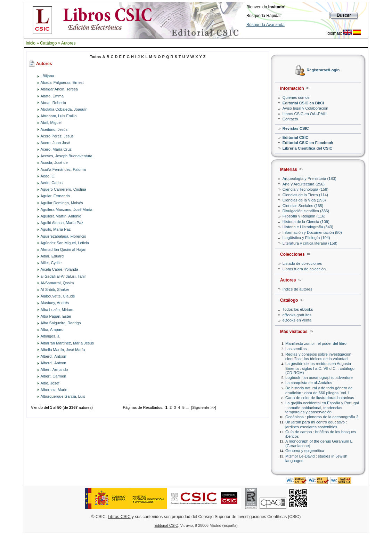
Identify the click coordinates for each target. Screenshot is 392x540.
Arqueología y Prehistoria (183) (309, 178)
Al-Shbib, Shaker (55, 289)
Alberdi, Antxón (54, 356)
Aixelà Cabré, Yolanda (59, 269)
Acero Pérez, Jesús (57, 136)
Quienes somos (296, 97)
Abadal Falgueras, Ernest (62, 82)
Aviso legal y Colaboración (305, 108)
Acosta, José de (54, 162)
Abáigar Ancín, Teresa (59, 89)
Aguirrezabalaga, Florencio (63, 236)
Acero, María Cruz (56, 149)
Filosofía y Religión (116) (304, 216)
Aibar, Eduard (52, 256)
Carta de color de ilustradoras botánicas (320, 398)
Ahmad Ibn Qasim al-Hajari (64, 249)
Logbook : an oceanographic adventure (319, 378)
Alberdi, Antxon (54, 363)
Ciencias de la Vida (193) (304, 200)
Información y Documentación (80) (312, 232)
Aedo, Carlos (52, 183)
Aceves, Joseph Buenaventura (67, 156)
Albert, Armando (54, 370)
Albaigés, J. (51, 336)
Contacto (290, 119)
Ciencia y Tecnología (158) (305, 189)
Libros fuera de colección (304, 269)
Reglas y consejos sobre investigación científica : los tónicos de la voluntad (318, 356)
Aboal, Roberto (53, 103)
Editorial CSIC (296, 137)
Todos (95, 57)
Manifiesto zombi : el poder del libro (316, 343)
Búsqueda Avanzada (266, 25)
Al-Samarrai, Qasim (57, 283)
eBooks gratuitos (297, 315)
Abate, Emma (52, 96)
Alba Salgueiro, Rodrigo (61, 323)
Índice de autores (297, 289)
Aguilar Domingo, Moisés (62, 203)
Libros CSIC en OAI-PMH (305, 114)
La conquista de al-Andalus (309, 383)
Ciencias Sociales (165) (303, 206)
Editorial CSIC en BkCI (303, 103)
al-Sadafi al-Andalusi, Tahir (63, 276)
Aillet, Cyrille (51, 263)
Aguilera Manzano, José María (67, 209)
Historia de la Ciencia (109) (306, 222)
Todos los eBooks (298, 309)
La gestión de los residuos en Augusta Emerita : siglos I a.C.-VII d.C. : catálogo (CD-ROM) (320, 368)
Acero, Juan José (55, 143)
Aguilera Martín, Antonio (61, 216)
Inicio (31, 43)
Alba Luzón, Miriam (57, 310)
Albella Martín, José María (63, 350)
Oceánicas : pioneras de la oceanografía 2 (322, 417)
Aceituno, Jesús (54, 129)
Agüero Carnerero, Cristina (63, 189)
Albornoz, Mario (54, 390)
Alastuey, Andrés (55, 303)
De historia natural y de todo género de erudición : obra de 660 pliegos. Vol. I (319, 390)
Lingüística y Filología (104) (306, 238)
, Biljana (47, 76)
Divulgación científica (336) (306, 211)
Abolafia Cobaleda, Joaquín (64, 109)
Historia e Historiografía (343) (308, 227)
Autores (68, 43)
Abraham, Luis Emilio (59, 116)
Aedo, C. (48, 176)
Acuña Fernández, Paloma (63, 169)
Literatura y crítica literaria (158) (310, 243)
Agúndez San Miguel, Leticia (65, 243)
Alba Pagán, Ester (56, 316)
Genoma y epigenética (305, 451)
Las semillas (296, 349)
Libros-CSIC (119, 517)
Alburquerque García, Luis (63, 396)
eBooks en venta (297, 320)
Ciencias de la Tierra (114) (305, 195)
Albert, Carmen (54, 376)
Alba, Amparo (52, 329)
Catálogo (48, 43)
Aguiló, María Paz (56, 229)
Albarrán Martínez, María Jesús (67, 343)
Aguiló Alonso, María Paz (62, 223)
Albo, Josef (50, 383)
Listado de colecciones (302, 263)
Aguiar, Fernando (55, 196)
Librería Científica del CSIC (308, 148)
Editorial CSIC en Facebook (308, 143)
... (187, 407)
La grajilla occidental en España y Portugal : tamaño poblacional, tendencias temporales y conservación (322, 407)
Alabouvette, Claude (58, 296)
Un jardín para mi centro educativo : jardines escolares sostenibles (316, 424)
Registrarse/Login (323, 70)
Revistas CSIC (296, 128)
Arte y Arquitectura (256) (304, 184)
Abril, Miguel (51, 122)
